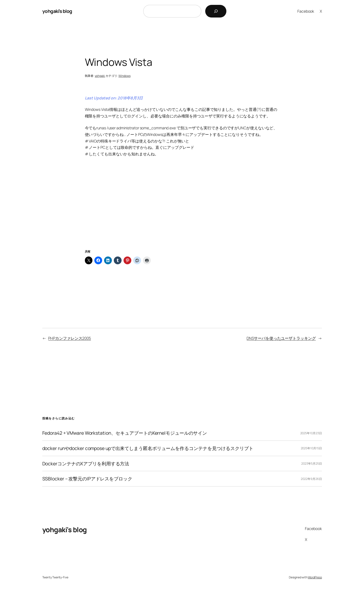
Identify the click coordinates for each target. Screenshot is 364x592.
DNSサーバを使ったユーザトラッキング (281, 338)
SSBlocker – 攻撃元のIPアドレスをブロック (87, 479)
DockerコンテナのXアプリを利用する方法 (86, 464)
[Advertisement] (182, 209)
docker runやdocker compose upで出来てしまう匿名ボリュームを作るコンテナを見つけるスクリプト (148, 448)
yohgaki (100, 76)
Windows (124, 76)
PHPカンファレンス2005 (70, 338)
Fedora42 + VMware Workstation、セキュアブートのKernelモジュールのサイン (125, 433)
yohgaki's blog (57, 11)
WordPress (315, 577)
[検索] (216, 11)
